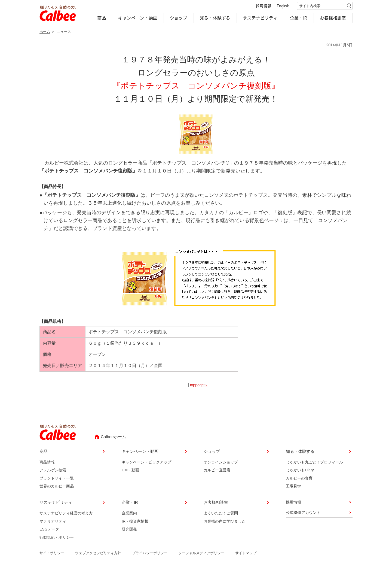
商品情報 (47, 462)
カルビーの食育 (299, 478)
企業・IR (299, 18)
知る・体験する (215, 18)
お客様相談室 (333, 18)
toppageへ (199, 385)
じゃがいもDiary (300, 470)
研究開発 (129, 529)
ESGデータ (49, 529)
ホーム (45, 32)
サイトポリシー (52, 553)
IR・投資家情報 (135, 522)
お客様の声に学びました (225, 522)
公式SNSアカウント (303, 513)
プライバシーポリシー (150, 553)
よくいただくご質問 (221, 514)
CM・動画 (130, 470)
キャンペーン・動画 (138, 18)
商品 (102, 18)
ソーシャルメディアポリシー (201, 553)
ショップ (179, 18)
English (283, 6)
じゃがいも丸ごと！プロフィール (314, 462)
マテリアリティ (53, 522)
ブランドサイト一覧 (57, 478)
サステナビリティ (260, 18)
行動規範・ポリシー (57, 538)
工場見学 (293, 486)
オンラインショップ (221, 462)
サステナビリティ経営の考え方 (66, 514)
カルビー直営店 (217, 470)
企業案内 (129, 514)
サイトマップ (246, 553)
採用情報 (264, 6)
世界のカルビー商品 (57, 486)
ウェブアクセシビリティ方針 (98, 553)
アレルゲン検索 (53, 470)
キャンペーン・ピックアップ (146, 462)
